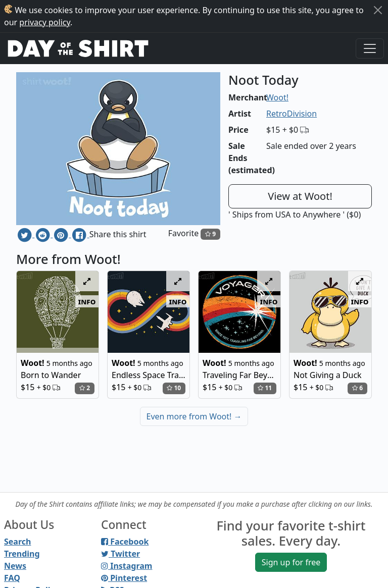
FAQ (12, 578)
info (87, 301)
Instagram (127, 566)
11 (265, 388)
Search (17, 542)
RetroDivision (292, 114)
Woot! (277, 97)
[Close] (378, 10)
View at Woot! (300, 196)
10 (174, 388)
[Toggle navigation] (370, 48)
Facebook (125, 542)
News (15, 566)
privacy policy (45, 22)
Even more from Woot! (194, 416)
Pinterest (124, 578)
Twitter (120, 554)
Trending (22, 554)
